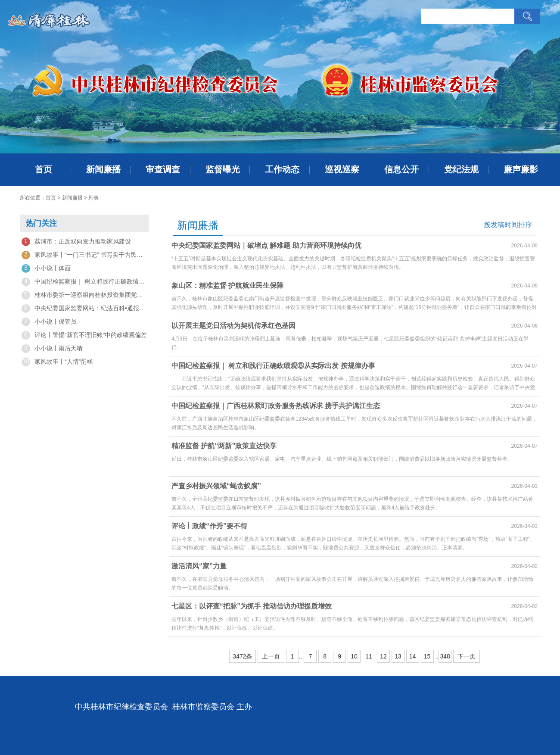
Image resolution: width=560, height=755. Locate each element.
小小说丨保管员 (49, 322)
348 (445, 656)
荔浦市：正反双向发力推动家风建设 (76, 242)
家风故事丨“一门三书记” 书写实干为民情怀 (84, 255)
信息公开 (401, 169)
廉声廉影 (521, 169)
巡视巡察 (342, 169)
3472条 (242, 656)
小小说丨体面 (46, 268)
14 (413, 656)
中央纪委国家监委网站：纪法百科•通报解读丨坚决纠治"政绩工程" (84, 309)
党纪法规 (461, 169)
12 (383, 656)
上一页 (271, 656)
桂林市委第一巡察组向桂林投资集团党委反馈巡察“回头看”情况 (84, 295)
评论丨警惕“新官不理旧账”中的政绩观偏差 (84, 335)
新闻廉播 (103, 169)
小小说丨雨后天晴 (52, 349)
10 (354, 656)
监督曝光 (223, 169)
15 (427, 656)
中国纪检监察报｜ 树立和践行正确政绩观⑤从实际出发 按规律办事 (84, 282)
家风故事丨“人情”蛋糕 (57, 362)
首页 (44, 169)
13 (398, 656)
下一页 (467, 656)
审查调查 (163, 169)
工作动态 (282, 169)
